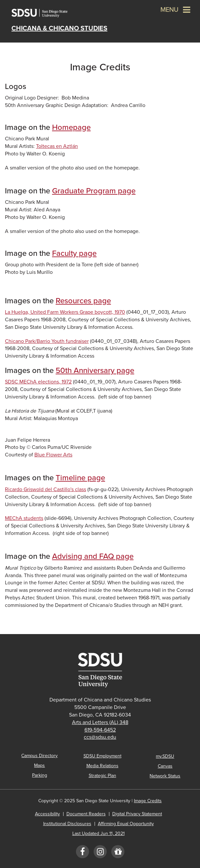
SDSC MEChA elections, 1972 (38, 382)
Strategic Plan (102, 776)
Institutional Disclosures (67, 824)
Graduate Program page (94, 191)
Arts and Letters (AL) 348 (100, 722)
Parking (40, 775)
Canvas (165, 766)
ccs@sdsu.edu (100, 737)
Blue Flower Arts (53, 455)
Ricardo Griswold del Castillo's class (45, 489)
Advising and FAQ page (93, 556)
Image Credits (148, 801)
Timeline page (80, 478)
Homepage (71, 127)
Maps (39, 765)
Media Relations (102, 766)
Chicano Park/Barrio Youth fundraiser (47, 341)
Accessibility (47, 814)
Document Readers (86, 814)
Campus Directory (39, 756)
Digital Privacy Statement (137, 814)
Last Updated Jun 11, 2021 (99, 833)
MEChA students (24, 518)
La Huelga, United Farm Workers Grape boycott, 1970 (65, 312)
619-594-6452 (100, 730)
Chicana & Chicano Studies (59, 28)
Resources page (83, 301)
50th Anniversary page (95, 371)
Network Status (165, 776)
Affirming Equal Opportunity (126, 824)
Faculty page (74, 253)
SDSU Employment (102, 756)
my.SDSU (165, 756)
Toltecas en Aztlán (57, 146)
